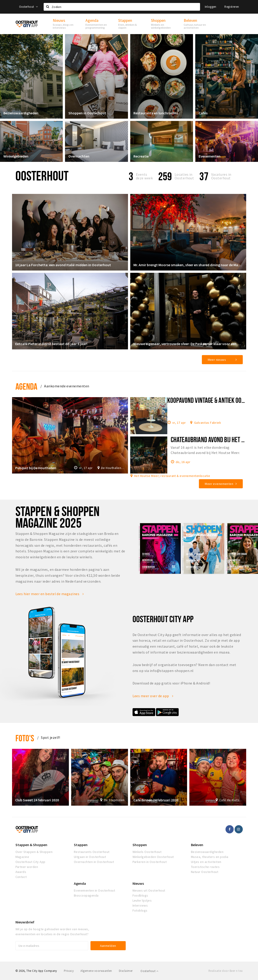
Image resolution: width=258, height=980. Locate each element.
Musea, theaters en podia (210, 857)
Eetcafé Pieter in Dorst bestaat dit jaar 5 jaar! (51, 344)
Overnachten (79, 156)
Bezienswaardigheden (21, 113)
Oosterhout (29, 7)
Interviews (140, 905)
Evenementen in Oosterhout (94, 890)
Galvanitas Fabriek (208, 422)
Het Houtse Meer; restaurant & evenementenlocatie (172, 476)
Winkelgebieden (16, 156)
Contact (21, 877)
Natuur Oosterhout (205, 872)
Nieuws (138, 883)
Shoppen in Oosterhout (87, 113)
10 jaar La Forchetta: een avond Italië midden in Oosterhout (63, 265)
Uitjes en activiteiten (206, 862)
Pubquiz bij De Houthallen (36, 468)
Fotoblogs (140, 910)
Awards (21, 872)
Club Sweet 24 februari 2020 (37, 800)
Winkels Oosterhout (147, 852)
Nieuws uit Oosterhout (149, 890)
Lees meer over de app (153, 696)
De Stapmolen (114, 800)
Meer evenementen (219, 484)
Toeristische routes (205, 867)
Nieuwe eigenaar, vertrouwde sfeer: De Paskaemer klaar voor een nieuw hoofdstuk (188, 344)
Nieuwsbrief (25, 922)
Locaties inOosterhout (184, 176)
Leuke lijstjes (142, 900)
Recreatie (141, 156)
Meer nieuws (217, 360)
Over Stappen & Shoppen (34, 852)
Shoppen (140, 845)
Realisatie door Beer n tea (225, 971)
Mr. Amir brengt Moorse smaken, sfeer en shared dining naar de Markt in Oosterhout (188, 265)
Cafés (203, 113)
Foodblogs (140, 895)
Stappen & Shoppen (31, 845)
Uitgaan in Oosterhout (90, 857)
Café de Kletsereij (231, 800)
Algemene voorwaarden (96, 971)
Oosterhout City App (30, 862)
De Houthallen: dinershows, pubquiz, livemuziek (113, 468)
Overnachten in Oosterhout (94, 862)
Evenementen (210, 156)
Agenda (26, 386)
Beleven (197, 845)
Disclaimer (126, 971)
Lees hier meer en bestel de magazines (50, 594)
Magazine (22, 857)
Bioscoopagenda (86, 895)
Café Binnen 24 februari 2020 (156, 800)
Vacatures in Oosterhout (221, 176)
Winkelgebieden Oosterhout (153, 857)
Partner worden (27, 867)
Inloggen (211, 7)
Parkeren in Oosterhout (150, 862)
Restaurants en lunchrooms (156, 113)
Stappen (81, 845)
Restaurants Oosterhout (92, 852)
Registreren (232, 7)
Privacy (69, 971)
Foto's (25, 738)
